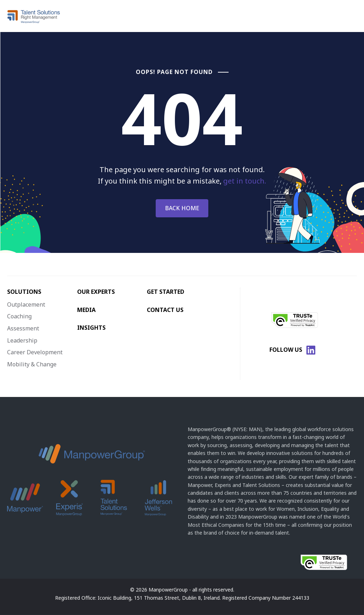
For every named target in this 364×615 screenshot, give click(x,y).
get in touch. (245, 181)
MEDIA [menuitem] (86, 310)
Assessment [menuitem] (23, 328)
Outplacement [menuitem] (26, 304)
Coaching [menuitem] (19, 316)
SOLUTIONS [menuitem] (24, 292)
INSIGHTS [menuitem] (91, 328)
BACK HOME (182, 208)
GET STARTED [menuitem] (165, 292)
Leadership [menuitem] (22, 340)
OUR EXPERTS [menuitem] (96, 292)
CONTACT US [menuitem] (165, 310)
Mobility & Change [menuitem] (32, 364)
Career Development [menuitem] (35, 352)
